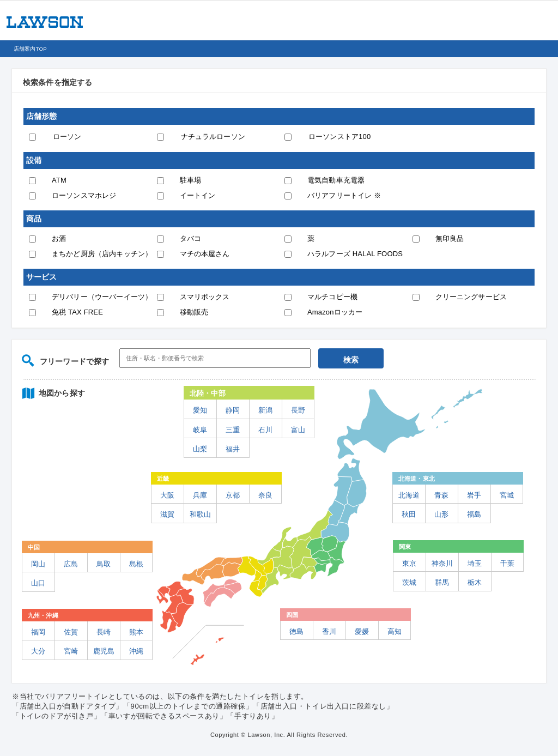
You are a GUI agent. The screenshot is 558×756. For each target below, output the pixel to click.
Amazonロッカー (335, 312)
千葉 (507, 563)
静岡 (233, 410)
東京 (409, 563)
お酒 (59, 238)
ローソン (67, 137)
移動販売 (194, 312)
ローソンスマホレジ (84, 195)
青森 (441, 495)
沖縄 (136, 651)
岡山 (38, 564)
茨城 (409, 582)
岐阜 (200, 430)
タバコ (190, 238)
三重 (233, 430)
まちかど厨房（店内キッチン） (102, 254)
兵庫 (200, 495)
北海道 (409, 495)
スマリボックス (205, 297)
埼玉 (475, 563)
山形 (441, 514)
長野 (298, 410)
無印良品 (450, 238)
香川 (329, 631)
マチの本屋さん (205, 254)
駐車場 (190, 180)
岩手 (474, 495)
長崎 (104, 632)
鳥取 (104, 564)
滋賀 (167, 514)
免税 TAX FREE (77, 312)
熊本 (136, 632)
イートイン (198, 195)
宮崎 (71, 651)
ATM (59, 180)
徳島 (296, 631)
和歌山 (200, 514)
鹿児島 (104, 651)
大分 (38, 651)
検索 (351, 360)
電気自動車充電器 (336, 180)
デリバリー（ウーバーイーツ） (102, 297)
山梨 (200, 449)
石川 (265, 430)
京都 (233, 495)
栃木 (475, 582)
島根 (136, 564)
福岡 (38, 632)
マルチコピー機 (332, 297)
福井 (233, 449)
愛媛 (362, 631)
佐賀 (71, 632)
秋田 (409, 514)
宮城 (507, 495)
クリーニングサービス (471, 297)
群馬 (442, 582)
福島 (474, 514)
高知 (395, 631)
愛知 (200, 410)
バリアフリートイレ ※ (344, 195)
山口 (38, 583)
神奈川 (442, 563)
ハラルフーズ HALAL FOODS (355, 254)
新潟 (265, 410)
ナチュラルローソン (213, 137)
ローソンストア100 (339, 137)
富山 (298, 430)
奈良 (265, 495)
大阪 (167, 495)
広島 (71, 564)
